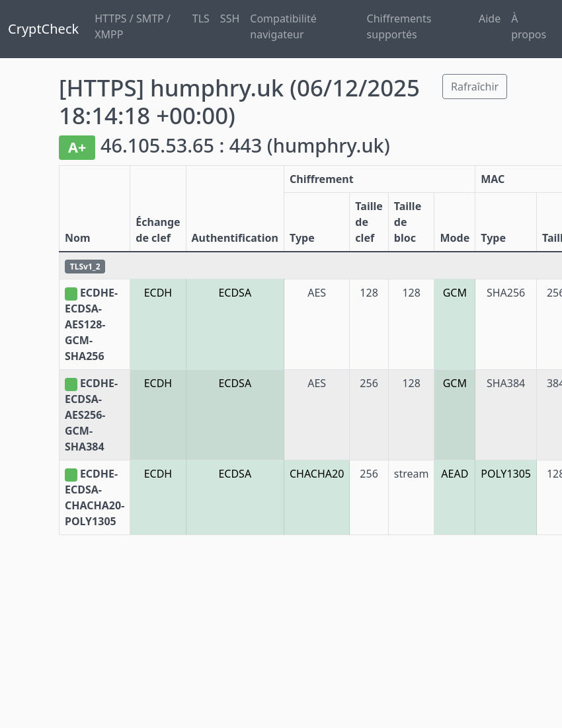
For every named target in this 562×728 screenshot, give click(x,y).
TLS (201, 18)
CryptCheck (43, 29)
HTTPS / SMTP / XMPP (133, 26)
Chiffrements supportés (399, 26)
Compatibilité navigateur (283, 26)
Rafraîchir (475, 87)
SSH (230, 18)
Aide (490, 18)
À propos (529, 26)
